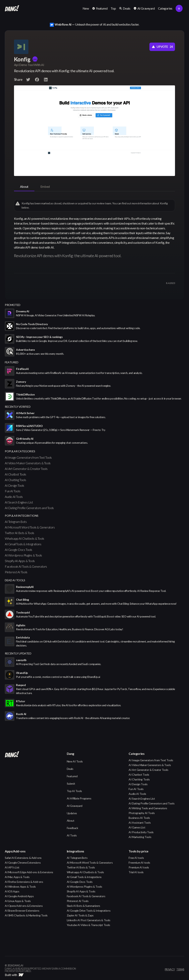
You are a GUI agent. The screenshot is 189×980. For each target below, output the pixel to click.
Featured (72, 776)
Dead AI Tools (15, 580)
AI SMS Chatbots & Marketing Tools (26, 915)
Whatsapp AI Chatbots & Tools (24, 538)
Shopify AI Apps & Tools (20, 561)
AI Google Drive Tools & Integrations (89, 911)
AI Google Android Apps (19, 896)
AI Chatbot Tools (15, 474)
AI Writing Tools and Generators (148, 808)
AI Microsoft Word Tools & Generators (30, 527)
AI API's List (12, 867)
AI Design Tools (14, 485)
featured (12, 362)
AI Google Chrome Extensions (23, 863)
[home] (12, 8)
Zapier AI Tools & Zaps (80, 915)
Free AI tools (136, 858)
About (71, 821)
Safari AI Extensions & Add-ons (23, 858)
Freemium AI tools (139, 863)
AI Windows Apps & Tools (20, 887)
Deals (70, 769)
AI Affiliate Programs (79, 798)
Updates (72, 813)
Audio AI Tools (14, 497)
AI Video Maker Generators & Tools (28, 463)
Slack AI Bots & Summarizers (83, 906)
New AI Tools (75, 761)
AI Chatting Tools (15, 480)
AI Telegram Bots (16, 522)
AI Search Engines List (19, 502)
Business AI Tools (139, 818)
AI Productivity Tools (141, 832)
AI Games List (137, 827)
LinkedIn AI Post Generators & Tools (89, 920)
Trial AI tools (136, 872)
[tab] (24, 187)
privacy (170, 970)
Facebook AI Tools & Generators (26, 566)
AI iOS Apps (12, 891)
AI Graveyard (75, 806)
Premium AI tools (139, 867)
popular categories (20, 451)
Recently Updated (18, 653)
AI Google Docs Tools (18, 550)
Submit (71, 784)
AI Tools (72, 835)
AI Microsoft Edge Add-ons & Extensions (29, 872)
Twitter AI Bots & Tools (19, 533)
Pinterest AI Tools (16, 572)
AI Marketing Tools (140, 837)
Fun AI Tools (12, 491)
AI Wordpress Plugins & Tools (23, 555)
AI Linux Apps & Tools (18, 901)
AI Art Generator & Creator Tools (26, 469)
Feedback (72, 828)
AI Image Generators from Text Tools (28, 457)
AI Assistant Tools (140, 823)
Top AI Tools (74, 791)
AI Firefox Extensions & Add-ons (24, 882)
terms (180, 970)
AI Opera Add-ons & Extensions (24, 906)
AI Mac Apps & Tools (17, 877)
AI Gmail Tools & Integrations (23, 544)
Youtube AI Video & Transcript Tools (88, 925)
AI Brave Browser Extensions (22, 911)
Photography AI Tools (142, 813)
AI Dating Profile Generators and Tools (29, 508)
